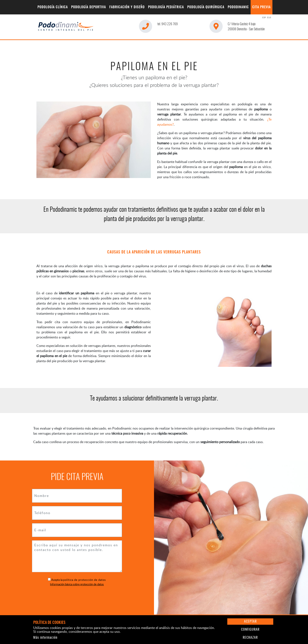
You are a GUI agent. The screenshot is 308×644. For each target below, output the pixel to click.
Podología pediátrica (166, 7)
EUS (269, 17)
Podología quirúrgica (206, 7)
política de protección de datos (85, 580)
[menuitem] (53, 7)
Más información (45, 638)
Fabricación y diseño (127, 7)
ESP (264, 17)
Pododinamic (238, 7)
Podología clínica (53, 7)
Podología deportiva (89, 7)
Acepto (56, 580)
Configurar (250, 630)
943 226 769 (168, 24)
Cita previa (262, 7)
